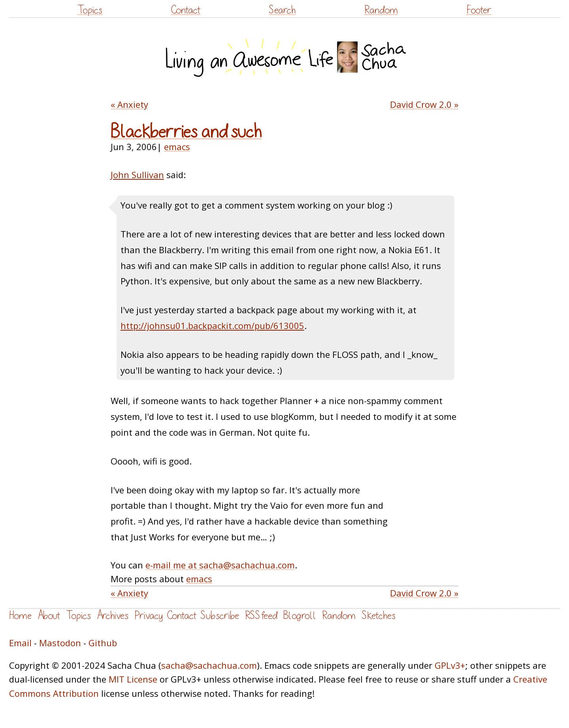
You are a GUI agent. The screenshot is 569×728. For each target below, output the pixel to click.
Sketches (379, 616)
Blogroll (300, 616)
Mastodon (60, 643)
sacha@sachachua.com (209, 665)
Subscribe (220, 616)
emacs (177, 147)
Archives (113, 616)
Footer (479, 10)
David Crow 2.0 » (424, 104)
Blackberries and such (186, 132)
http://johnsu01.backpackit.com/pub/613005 (212, 325)
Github (103, 643)
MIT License (133, 679)
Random (381, 10)
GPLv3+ (450, 665)
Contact (186, 10)
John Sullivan (137, 175)
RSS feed (261, 616)
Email (20, 643)
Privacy (149, 616)
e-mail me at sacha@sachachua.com (220, 565)
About (49, 616)
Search (282, 10)
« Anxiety (129, 104)
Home (20, 616)
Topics (90, 10)
